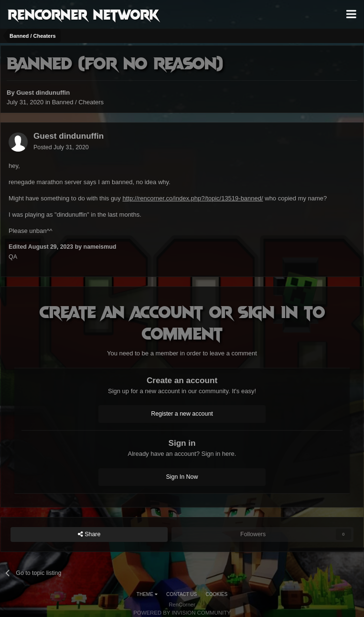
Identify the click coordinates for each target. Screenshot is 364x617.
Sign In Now (182, 477)
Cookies (217, 594)
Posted (61, 147)
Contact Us (182, 594)
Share (89, 534)
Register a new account (182, 414)
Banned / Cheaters (78, 102)
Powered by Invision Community (182, 613)
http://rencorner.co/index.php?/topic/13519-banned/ (193, 198)
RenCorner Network (83, 14)
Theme (147, 594)
